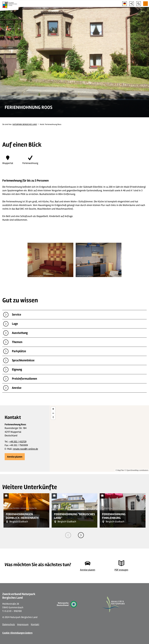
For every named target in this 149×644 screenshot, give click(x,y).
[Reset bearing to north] (53, 417)
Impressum (23, 624)
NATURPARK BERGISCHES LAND (25, 124)
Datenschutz (9, 624)
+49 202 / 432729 (18, 442)
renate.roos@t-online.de (25, 449)
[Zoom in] (53, 409)
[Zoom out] (53, 413)
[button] (15, 457)
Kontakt (35, 624)
